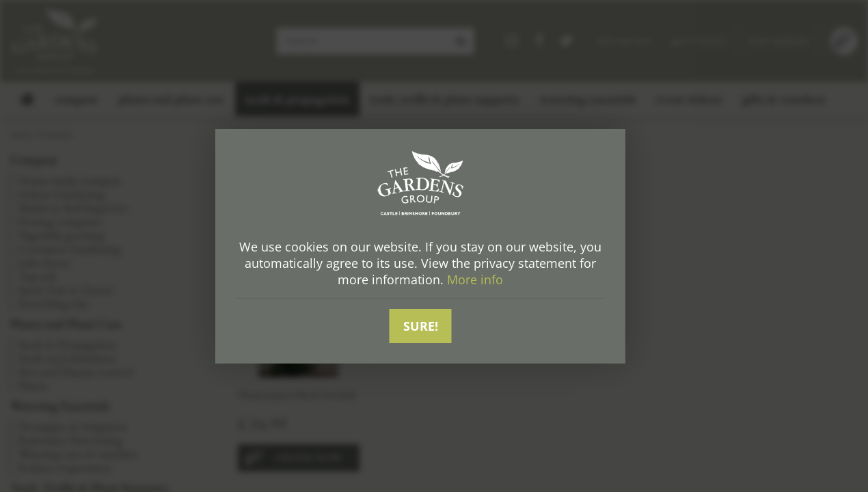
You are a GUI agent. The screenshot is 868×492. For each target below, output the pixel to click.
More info (475, 279)
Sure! (421, 326)
